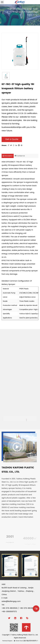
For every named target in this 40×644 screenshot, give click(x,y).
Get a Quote (12, 139)
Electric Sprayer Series (29, 9)
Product (17, 9)
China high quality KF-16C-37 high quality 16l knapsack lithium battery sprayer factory (20, 485)
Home (10, 9)
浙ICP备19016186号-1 (31, 641)
